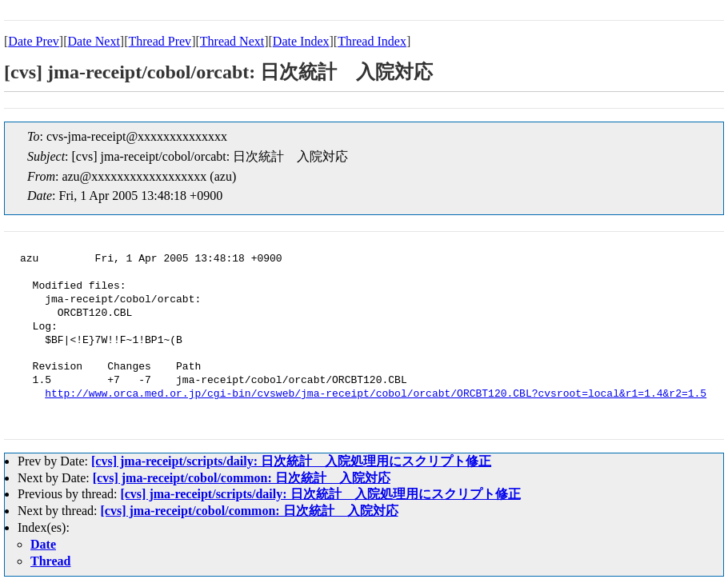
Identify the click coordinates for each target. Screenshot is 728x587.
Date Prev (34, 41)
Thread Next (232, 41)
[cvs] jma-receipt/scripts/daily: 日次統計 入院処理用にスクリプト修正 (291, 461)
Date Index (301, 41)
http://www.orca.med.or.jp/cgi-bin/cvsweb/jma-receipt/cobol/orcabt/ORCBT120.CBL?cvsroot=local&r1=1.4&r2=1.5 (376, 394)
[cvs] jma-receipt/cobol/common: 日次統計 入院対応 (242, 478)
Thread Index (372, 41)
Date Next (94, 41)
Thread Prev (160, 41)
